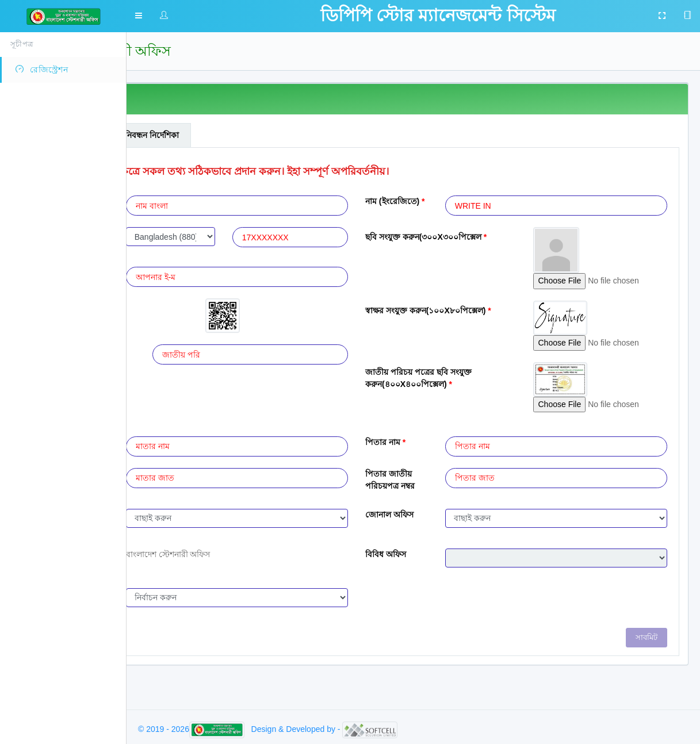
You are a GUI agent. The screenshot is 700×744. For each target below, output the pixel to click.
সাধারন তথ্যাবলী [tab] (187, 135)
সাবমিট (647, 659)
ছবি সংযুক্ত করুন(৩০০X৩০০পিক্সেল (464, 252)
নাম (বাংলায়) (183, 201)
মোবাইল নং (181, 233)
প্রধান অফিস (182, 576)
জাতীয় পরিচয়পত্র (191, 354)
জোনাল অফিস (446, 536)
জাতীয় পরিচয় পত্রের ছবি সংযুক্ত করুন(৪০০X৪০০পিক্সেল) (475, 387)
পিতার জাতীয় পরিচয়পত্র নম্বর (445, 495)
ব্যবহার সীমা (181, 615)
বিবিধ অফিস (443, 576)
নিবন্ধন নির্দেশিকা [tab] (265, 135)
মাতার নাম (179, 451)
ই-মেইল (174, 273)
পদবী (170, 536)
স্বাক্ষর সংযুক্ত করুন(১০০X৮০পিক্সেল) (463, 325)
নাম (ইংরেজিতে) (445, 207)
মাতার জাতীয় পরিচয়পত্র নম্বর (182, 495)
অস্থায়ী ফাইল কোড (190, 308)
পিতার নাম (442, 451)
